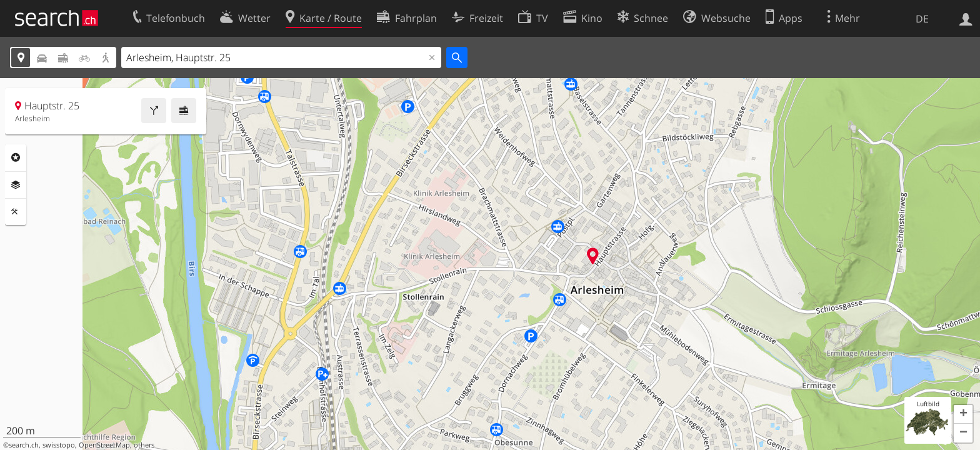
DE (922, 19)
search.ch (24, 445)
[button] (963, 414)
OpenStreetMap (104, 445)
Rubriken (16, 157)
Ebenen (16, 185)
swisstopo (59, 445)
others (144, 445)
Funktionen (16, 212)
